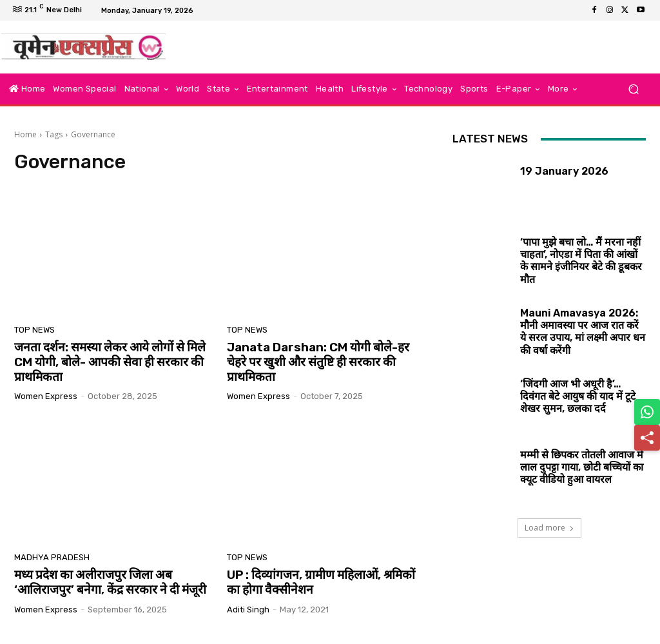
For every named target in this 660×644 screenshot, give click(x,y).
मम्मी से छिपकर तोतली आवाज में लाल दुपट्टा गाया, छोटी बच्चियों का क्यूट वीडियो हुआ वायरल (582, 467)
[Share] (647, 438)
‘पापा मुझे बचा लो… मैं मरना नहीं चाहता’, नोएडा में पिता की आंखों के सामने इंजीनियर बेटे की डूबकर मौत (581, 261)
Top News (34, 330)
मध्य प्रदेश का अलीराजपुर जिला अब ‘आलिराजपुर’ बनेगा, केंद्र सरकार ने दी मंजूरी (110, 582)
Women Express (46, 396)
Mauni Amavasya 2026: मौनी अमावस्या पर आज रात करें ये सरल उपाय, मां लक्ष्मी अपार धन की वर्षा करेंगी (583, 332)
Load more (549, 528)
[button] (633, 89)
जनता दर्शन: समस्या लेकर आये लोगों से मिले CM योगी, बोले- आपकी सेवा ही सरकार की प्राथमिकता (110, 362)
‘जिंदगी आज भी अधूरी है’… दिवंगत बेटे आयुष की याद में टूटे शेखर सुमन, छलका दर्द (578, 396)
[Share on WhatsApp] (647, 412)
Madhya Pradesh (52, 557)
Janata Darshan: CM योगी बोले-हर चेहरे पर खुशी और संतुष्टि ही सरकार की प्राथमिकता (318, 362)
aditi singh (248, 610)
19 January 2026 (564, 171)
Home (25, 134)
